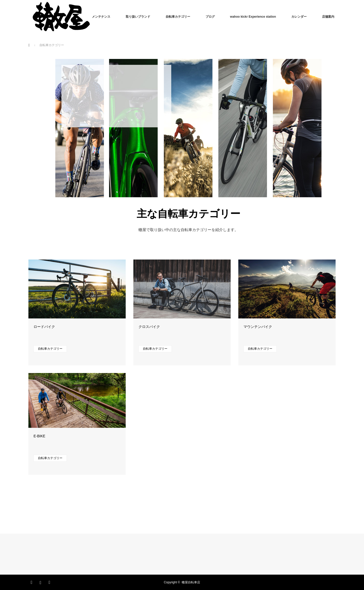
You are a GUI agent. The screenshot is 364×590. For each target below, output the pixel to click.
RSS (50, 582)
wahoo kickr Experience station (253, 17)
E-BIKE (39, 436)
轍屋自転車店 (191, 582)
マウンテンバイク (258, 327)
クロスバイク (149, 327)
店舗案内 (328, 17)
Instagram (41, 582)
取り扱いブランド (138, 17)
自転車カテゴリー (178, 17)
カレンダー (299, 17)
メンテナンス (101, 17)
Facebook (32, 582)
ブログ (210, 17)
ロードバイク (44, 327)
